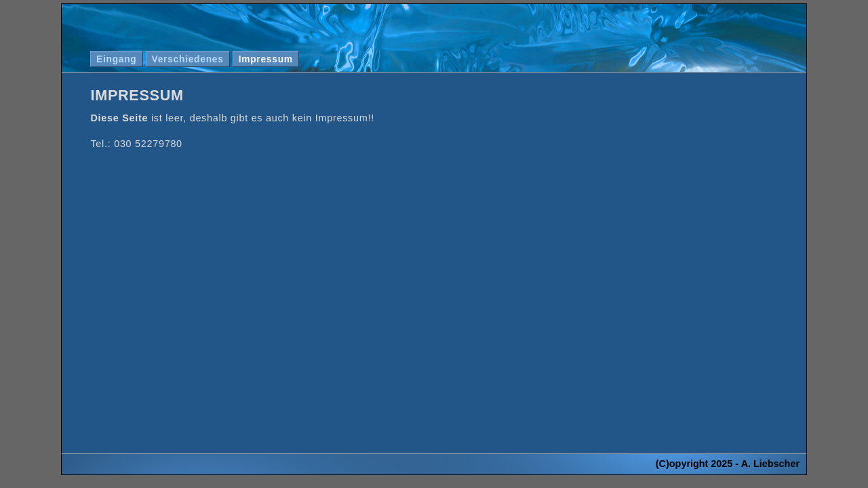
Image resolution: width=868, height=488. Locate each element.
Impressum (266, 59)
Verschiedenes (188, 59)
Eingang (117, 59)
